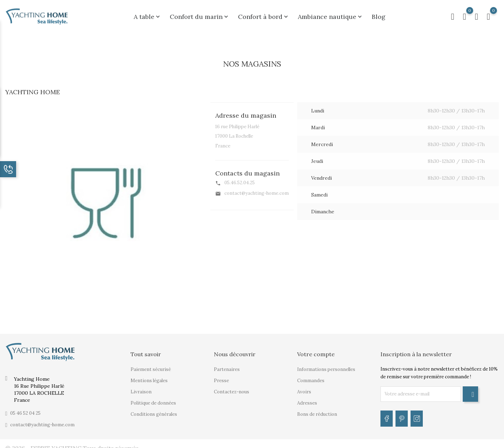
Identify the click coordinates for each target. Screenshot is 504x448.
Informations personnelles (326, 365)
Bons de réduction (317, 410)
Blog (379, 15)
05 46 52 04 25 (25, 409)
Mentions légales (149, 376)
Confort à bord (264, 15)
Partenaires (227, 365)
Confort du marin (200, 15)
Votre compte (316, 350)
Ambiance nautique (331, 15)
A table (148, 15)
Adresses (307, 399)
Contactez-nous (232, 388)
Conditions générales (154, 410)
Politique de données (153, 399)
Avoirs (304, 388)
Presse (221, 376)
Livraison (141, 388)
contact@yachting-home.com (42, 421)
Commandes (311, 376)
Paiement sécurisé (151, 365)
